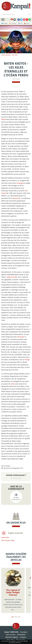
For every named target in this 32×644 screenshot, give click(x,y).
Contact (23, 637)
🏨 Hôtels (27, 23)
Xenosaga (20, 183)
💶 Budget (4, 23)
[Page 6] (20, 617)
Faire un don (11, 635)
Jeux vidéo (15, 55)
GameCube (17, 198)
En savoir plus (17, 643)
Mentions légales (12, 637)
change (27, 360)
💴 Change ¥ (13, 23)
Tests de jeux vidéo (8, 540)
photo (13, 384)
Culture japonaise (6, 55)
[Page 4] (17, 617)
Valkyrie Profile (12, 277)
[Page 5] (18, 617)
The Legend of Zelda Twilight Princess (13, 593)
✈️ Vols (20, 23)
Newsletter (21, 635)
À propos (24, 632)
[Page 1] (12, 617)
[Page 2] (14, 617)
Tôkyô (3, 119)
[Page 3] (15, 617)
